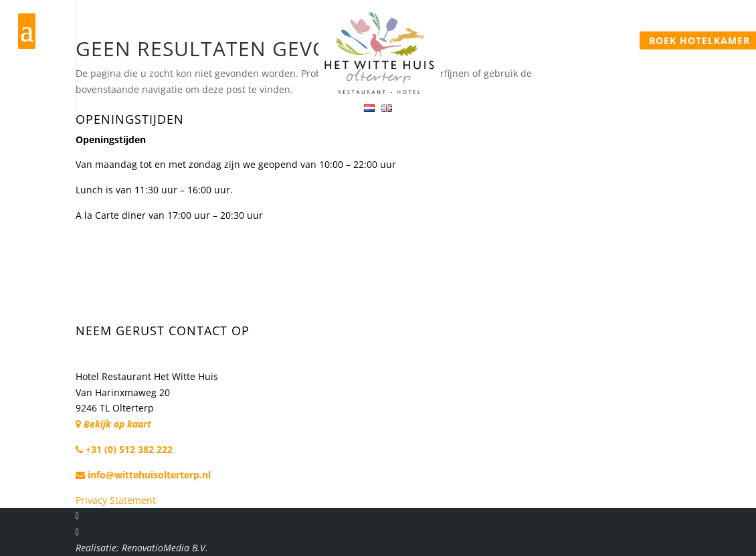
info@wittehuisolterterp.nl (143, 475)
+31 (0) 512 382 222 (124, 449)
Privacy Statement (116, 500)
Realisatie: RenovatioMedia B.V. (142, 548)
